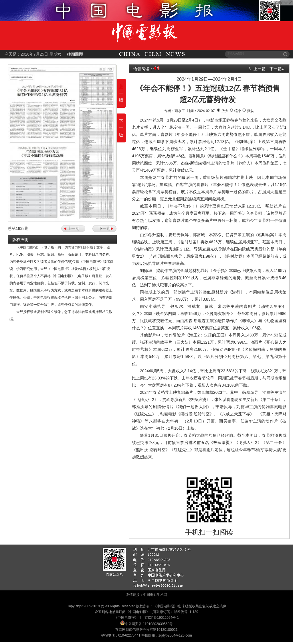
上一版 (121, 93)
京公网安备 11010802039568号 (149, 624)
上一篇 (260, 69)
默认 (248, 111)
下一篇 (276, 69)
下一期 (104, 228)
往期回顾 (75, 54)
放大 (222, 111)
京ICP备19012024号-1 (162, 618)
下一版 (121, 128)
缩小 (235, 111)
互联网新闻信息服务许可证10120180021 (146, 630)
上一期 (73, 228)
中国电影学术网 (155, 595)
